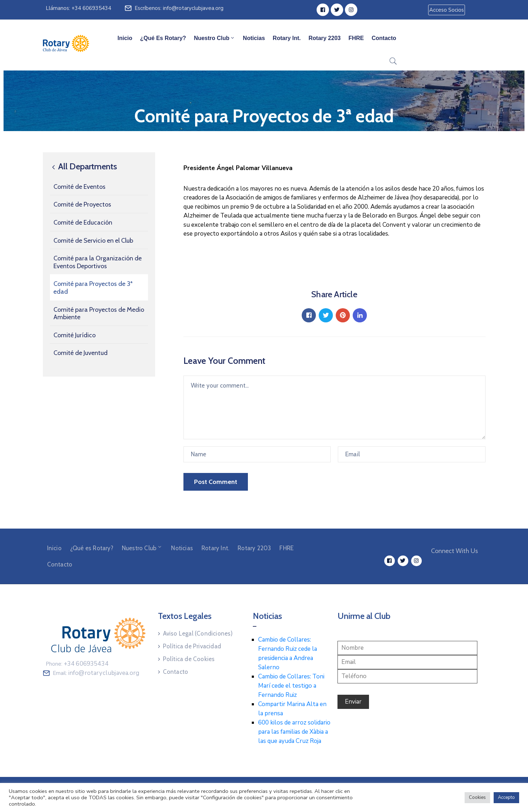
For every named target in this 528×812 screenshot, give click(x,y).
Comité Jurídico (75, 335)
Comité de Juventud (81, 353)
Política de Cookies (189, 659)
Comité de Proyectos (82, 204)
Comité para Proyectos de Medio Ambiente (99, 314)
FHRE (356, 38)
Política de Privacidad (192, 646)
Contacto (384, 38)
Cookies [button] (477, 797)
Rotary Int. (287, 38)
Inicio (125, 38)
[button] (447, 10)
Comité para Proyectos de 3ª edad (93, 288)
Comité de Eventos (80, 187)
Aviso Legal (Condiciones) (198, 633)
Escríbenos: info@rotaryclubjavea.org (179, 8)
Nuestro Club (214, 38)
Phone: (77, 664)
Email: (96, 673)
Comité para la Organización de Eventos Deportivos (98, 262)
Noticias (254, 38)
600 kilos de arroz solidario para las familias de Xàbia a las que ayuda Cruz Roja (294, 732)
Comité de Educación (83, 222)
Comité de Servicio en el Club (93, 241)
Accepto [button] (506, 797)
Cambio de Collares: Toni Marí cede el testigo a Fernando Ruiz (291, 686)
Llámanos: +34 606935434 (78, 8)
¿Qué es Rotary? (163, 38)
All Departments (83, 167)
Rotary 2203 (325, 38)
